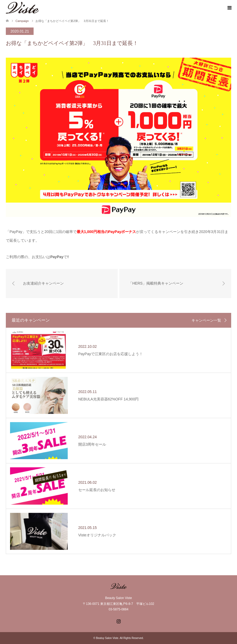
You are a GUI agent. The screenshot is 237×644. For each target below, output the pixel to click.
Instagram (118, 621)
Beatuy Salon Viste (107, 638)
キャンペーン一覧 (206, 320)
